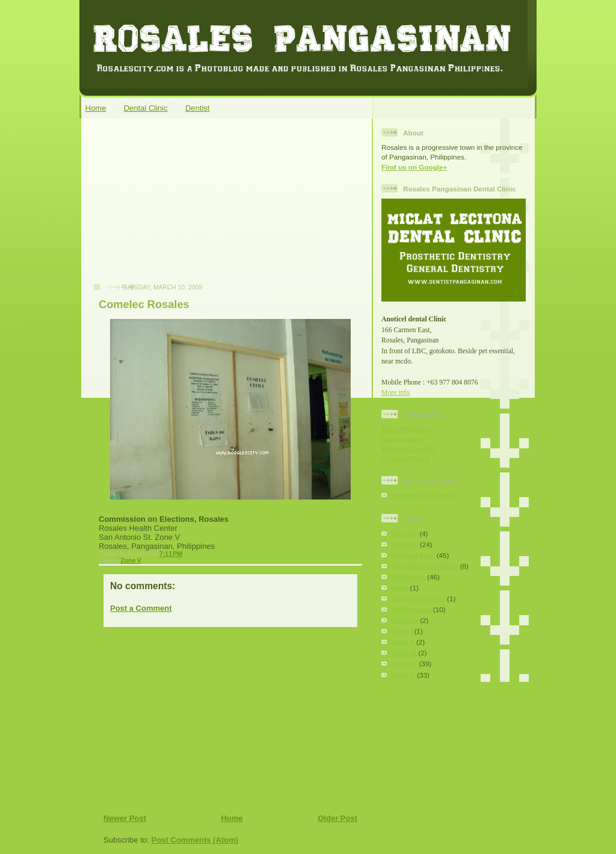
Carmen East (413, 555)
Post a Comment (141, 608)
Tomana (405, 620)
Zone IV (404, 664)
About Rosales (406, 429)
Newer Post (125, 818)
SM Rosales (411, 609)
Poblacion (408, 577)
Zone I (402, 631)
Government (402, 439)
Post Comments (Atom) (195, 840)
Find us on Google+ (414, 167)
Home (96, 108)
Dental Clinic (146, 108)
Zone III (404, 653)
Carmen (405, 544)
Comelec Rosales (144, 305)
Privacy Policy (405, 458)
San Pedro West (418, 599)
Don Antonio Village (425, 566)
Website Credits (408, 449)
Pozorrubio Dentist (423, 495)
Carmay (405, 534)
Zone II (403, 642)
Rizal (400, 588)
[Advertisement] (176, 207)
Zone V (131, 561)
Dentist (197, 108)
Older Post (337, 818)
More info (396, 393)
